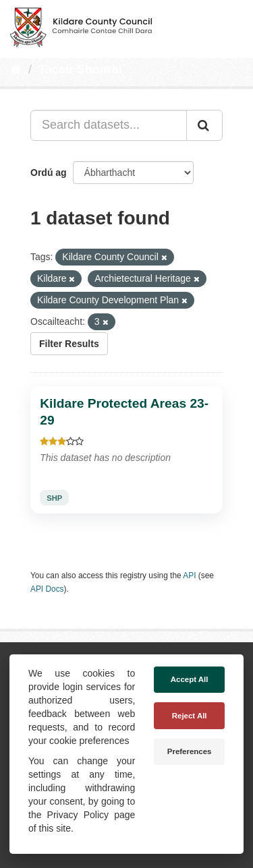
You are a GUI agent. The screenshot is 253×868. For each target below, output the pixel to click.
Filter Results (69, 344)
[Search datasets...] (109, 125)
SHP (54, 498)
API (189, 576)
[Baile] (16, 69)
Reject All (190, 716)
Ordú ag (49, 173)
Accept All (190, 679)
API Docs (47, 589)
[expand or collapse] (231, 26)
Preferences (190, 751)
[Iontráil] (204, 125)
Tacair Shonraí (80, 69)
